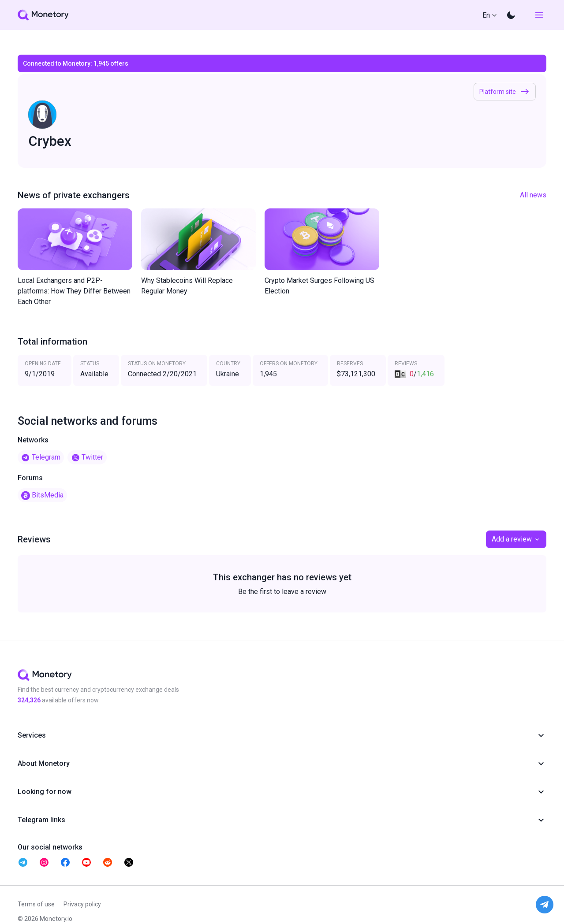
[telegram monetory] (23, 862)
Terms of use (36, 904)
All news (533, 195)
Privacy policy (82, 904)
